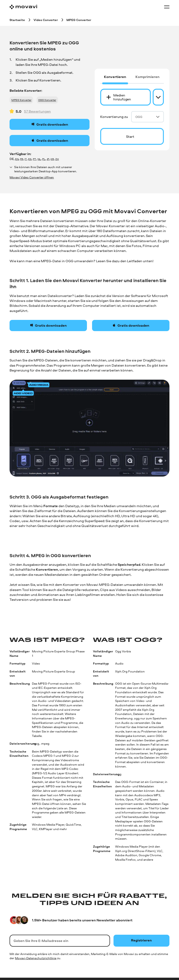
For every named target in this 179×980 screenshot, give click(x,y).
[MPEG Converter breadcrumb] (79, 20)
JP (48, 159)
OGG (148, 117)
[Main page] (23, 7)
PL (44, 159)
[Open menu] (167, 7)
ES (30, 159)
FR (22, 159)
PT (34, 159)
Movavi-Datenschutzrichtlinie (36, 958)
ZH (57, 159)
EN (17, 159)
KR (52, 159)
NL (39, 159)
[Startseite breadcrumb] (17, 20)
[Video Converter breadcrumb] (46, 20)
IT (26, 159)
